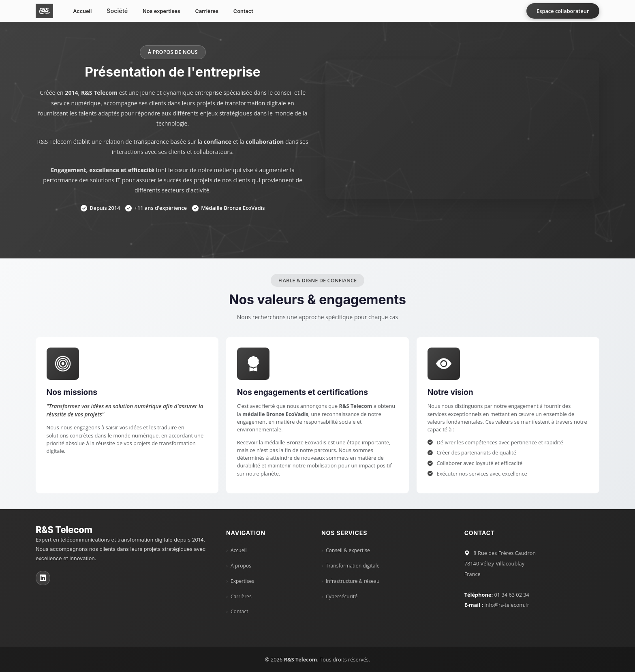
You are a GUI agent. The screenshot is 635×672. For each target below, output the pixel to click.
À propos (241, 566)
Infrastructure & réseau (353, 581)
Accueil (82, 11)
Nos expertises (161, 11)
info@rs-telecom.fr (507, 605)
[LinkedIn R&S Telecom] (43, 578)
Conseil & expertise (348, 550)
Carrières (207, 11)
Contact (243, 11)
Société (117, 11)
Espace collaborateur (563, 11)
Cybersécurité (342, 597)
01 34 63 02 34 (511, 595)
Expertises (242, 581)
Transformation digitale (353, 566)
